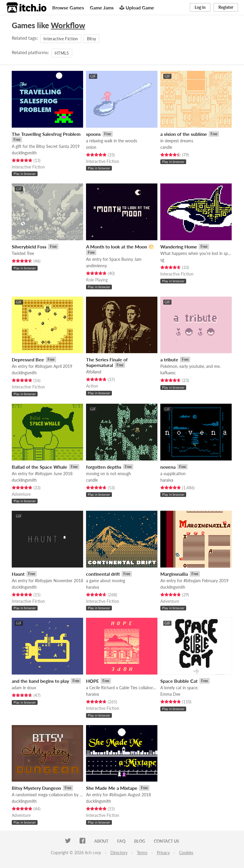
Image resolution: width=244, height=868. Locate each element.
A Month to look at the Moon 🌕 (120, 247)
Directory (119, 853)
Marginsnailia (174, 574)
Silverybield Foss (29, 247)
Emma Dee (170, 694)
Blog (140, 841)
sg (162, 260)
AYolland (94, 372)
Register (226, 7)
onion (91, 147)
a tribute (169, 359)
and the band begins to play (40, 681)
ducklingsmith (24, 153)
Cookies (186, 853)
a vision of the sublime (184, 134)
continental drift (103, 574)
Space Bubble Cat (179, 681)
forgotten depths (104, 467)
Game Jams (102, 7)
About (101, 841)
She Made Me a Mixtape (112, 788)
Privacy (163, 853)
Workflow (68, 25)
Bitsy (92, 39)
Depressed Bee (28, 359)
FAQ (121, 841)
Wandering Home (179, 247)
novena (168, 467)
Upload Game (137, 7)
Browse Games (68, 7)
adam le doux (24, 688)
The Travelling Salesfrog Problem (46, 134)
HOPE (92, 681)
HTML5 (62, 53)
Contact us (166, 841)
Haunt (18, 574)
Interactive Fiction (61, 39)
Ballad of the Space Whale (39, 467)
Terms (142, 853)
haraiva (167, 480)
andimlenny (96, 266)
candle (166, 147)
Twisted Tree (23, 253)
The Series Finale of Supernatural (107, 362)
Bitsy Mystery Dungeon (36, 788)
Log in (200, 7)
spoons (93, 134)
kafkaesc (168, 373)
